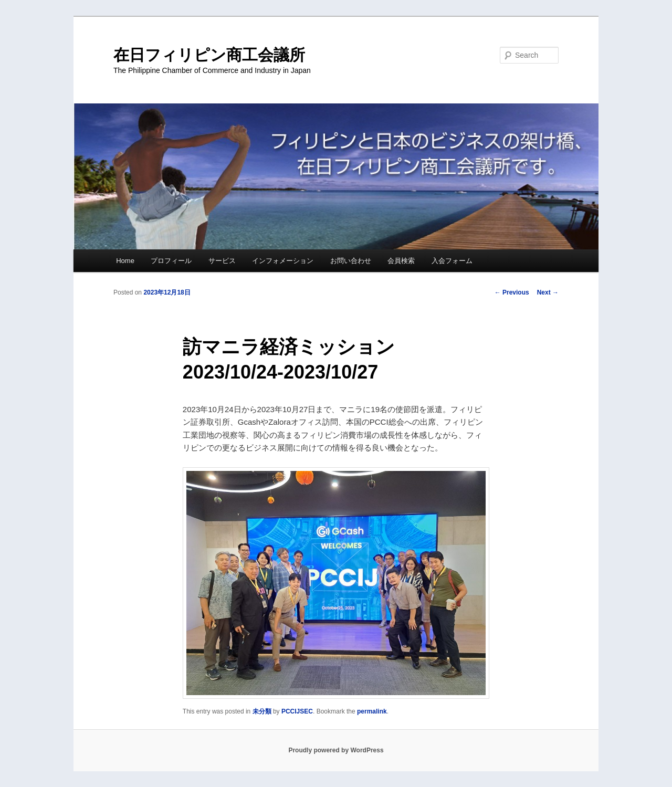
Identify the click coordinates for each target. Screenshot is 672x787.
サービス (222, 261)
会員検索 (401, 261)
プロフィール (171, 261)
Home (125, 261)
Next (548, 292)
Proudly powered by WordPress (336, 750)
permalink (372, 711)
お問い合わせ (351, 261)
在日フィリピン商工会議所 (209, 55)
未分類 (262, 711)
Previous (512, 292)
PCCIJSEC (297, 711)
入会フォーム (452, 261)
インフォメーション (283, 261)
